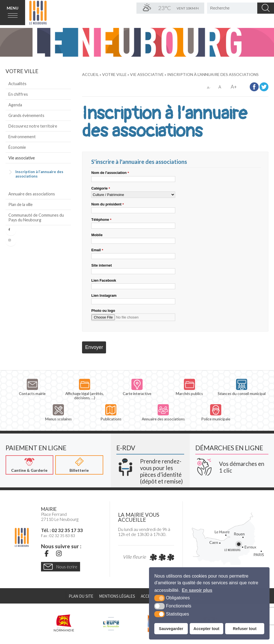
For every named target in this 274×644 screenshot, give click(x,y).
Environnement (22, 137)
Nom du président (107, 204)
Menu (13, 8)
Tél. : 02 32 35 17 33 (62, 530)
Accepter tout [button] (206, 629)
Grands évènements (26, 115)
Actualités (17, 84)
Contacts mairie (32, 387)
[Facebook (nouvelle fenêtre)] (47, 553)
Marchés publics (189, 387)
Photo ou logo (103, 311)
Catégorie (101, 188)
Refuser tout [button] (245, 629)
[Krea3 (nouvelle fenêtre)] (150, 469)
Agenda (15, 105)
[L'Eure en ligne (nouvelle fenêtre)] (111, 623)
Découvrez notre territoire (33, 126)
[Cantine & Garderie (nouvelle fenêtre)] (29, 465)
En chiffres (18, 94)
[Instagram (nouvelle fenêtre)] (59, 553)
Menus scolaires (58, 413)
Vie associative (22, 158)
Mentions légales (117, 596)
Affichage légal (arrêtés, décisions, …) (85, 389)
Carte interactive (137, 387)
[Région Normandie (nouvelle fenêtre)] (64, 623)
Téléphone (101, 220)
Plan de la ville (21, 204)
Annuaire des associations (32, 194)
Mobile (97, 235)
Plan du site (81, 596)
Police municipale (216, 413)
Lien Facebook (104, 280)
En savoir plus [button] (197, 590)
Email (97, 250)
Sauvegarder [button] (171, 629)
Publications (111, 413)
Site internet (101, 265)
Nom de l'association (110, 173)
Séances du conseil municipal (242, 387)
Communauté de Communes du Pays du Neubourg (36, 217)
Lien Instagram (104, 295)
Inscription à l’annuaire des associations (39, 174)
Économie (17, 147)
